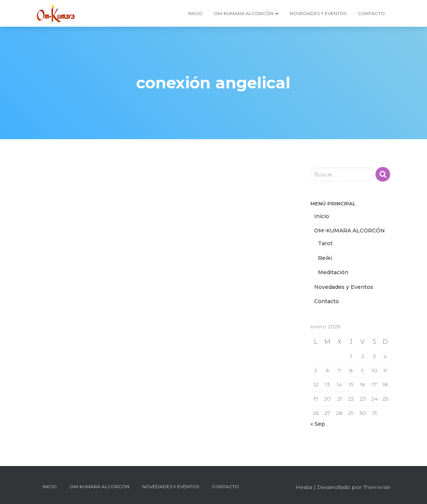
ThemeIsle (377, 487)
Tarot (325, 243)
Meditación (333, 272)
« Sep (318, 424)
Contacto (371, 13)
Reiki (325, 258)
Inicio (195, 13)
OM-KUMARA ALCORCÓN (246, 13)
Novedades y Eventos (318, 13)
